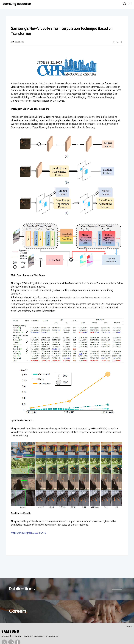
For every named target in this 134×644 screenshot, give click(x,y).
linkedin (118, 42)
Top (129, 627)
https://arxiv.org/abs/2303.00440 (29, 533)
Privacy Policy (17, 636)
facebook (121, 42)
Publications (22, 589)
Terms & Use (5, 636)
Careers (18, 611)
